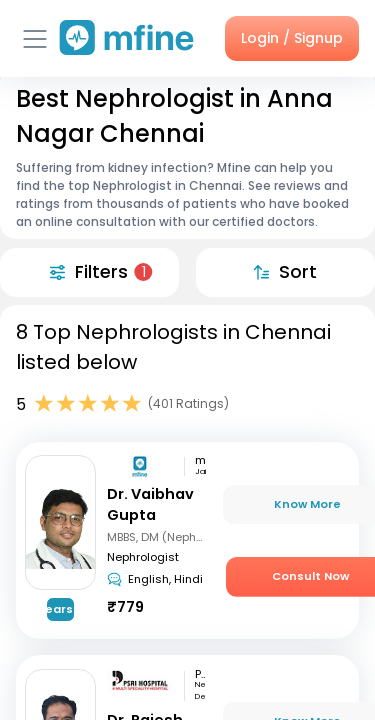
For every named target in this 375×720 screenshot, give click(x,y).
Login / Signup (292, 38)
